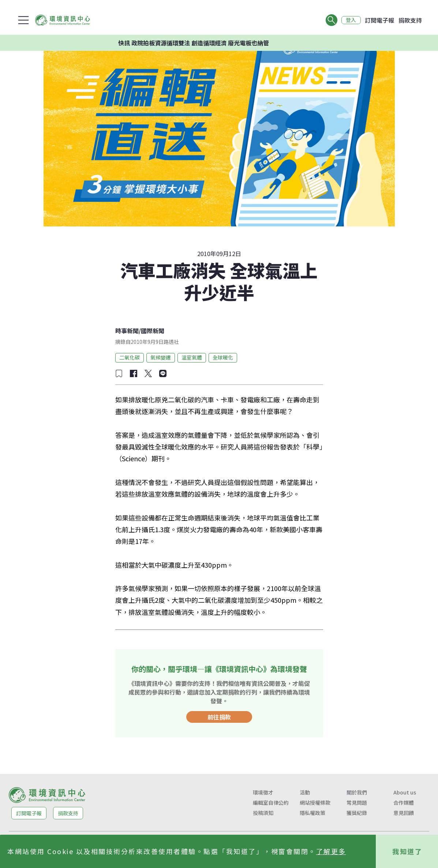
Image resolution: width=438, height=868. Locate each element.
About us (405, 792)
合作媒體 (404, 803)
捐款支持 (410, 20)
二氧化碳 (130, 357)
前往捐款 (219, 717)
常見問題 (357, 803)
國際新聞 (153, 331)
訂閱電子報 (379, 20)
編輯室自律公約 (271, 803)
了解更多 (331, 851)
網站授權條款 (315, 803)
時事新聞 (127, 331)
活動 (305, 792)
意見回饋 (404, 813)
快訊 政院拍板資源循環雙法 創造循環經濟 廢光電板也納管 (199, 43)
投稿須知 (263, 813)
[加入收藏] (119, 373)
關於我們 (357, 792)
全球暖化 (223, 357)
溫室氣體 (192, 357)
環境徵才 (263, 792)
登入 (351, 20)
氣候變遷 (161, 357)
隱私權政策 (312, 813)
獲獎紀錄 (357, 813)
